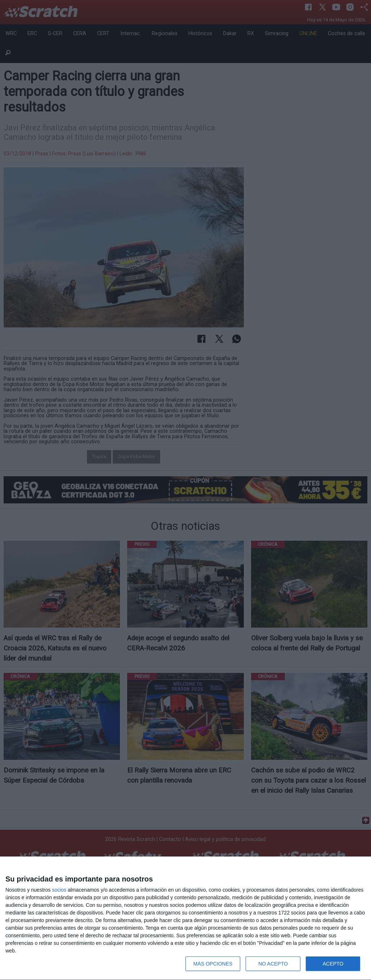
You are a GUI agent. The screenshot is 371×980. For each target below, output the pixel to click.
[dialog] (185, 918)
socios (59, 890)
